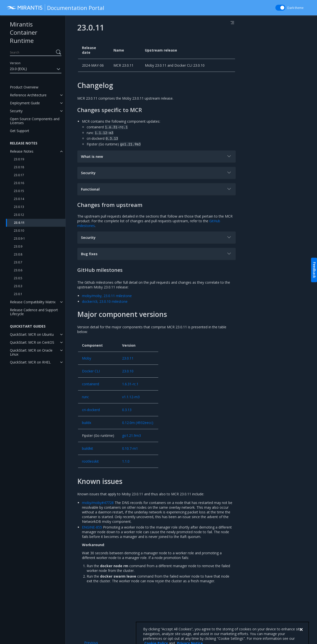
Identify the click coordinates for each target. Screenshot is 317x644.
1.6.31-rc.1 (130, 384)
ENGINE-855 (92, 527)
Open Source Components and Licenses (35, 121)
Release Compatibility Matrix (33, 302)
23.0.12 (19, 215)
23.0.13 (19, 207)
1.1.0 (126, 461)
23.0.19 (19, 159)
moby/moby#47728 (98, 503)
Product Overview (24, 87)
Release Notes (22, 151)
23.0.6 (18, 270)
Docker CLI (91, 371)
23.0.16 (19, 183)
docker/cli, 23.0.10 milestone (105, 301)
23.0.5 (18, 278)
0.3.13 (127, 410)
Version (15, 63)
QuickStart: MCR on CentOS (32, 342)
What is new (157, 156)
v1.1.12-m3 (131, 397)
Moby (87, 358)
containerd (91, 384)
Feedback (314, 270)
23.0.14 (19, 199)
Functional (157, 189)
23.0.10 (19, 231)
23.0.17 (19, 175)
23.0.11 (19, 223)
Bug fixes (157, 253)
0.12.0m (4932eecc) (138, 423)
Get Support (20, 131)
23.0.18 (19, 167)
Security (16, 111)
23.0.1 (18, 294)
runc (85, 397)
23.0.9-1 (19, 238)
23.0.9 (18, 246)
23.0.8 (18, 254)
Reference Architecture (28, 95)
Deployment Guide (25, 103)
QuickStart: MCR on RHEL (30, 362)
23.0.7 (18, 262)
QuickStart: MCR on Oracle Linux (31, 352)
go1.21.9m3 (132, 435)
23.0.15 (19, 191)
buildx (87, 423)
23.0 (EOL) (36, 69)
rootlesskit (90, 461)
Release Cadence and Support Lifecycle (34, 312)
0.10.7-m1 (130, 448)
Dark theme (295, 8)
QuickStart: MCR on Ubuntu (32, 334)
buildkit (88, 448)
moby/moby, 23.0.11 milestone (107, 296)
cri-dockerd (91, 410)
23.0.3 (18, 286)
